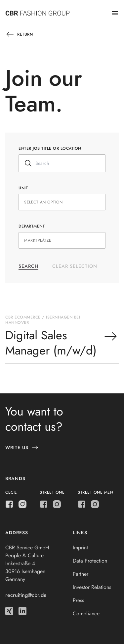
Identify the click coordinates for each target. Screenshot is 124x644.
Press (78, 600)
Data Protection (90, 561)
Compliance (86, 613)
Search (28, 266)
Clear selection (75, 266)
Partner (81, 574)
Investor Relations (92, 587)
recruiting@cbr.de (26, 595)
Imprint (80, 548)
